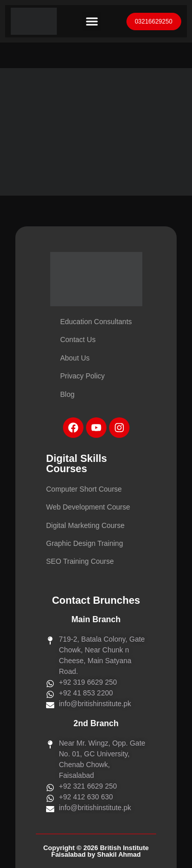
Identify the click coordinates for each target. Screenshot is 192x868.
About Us (75, 358)
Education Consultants (96, 322)
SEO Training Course (80, 561)
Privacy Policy (82, 376)
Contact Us (78, 340)
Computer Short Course (84, 489)
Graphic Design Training (84, 543)
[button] (92, 22)
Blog (67, 394)
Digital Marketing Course (85, 525)
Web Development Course (88, 507)
